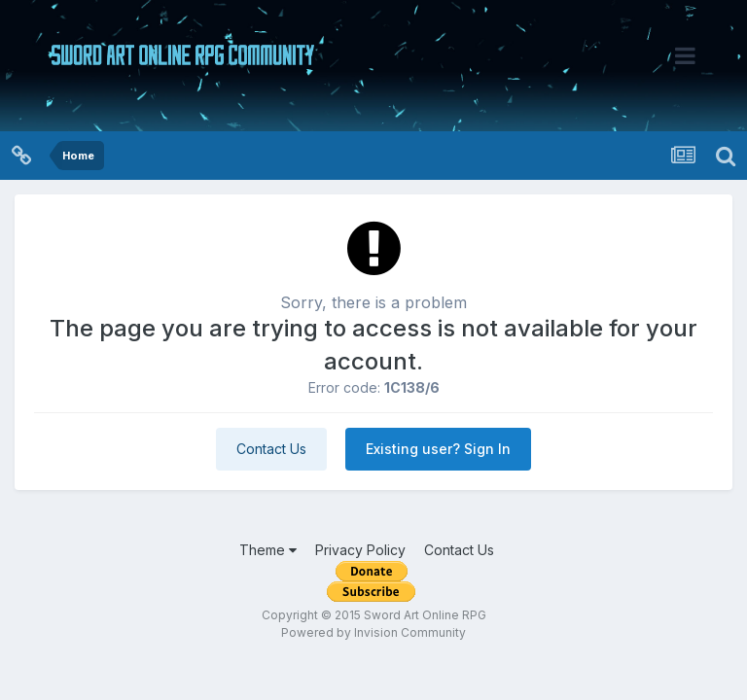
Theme (268, 550)
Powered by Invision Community (373, 632)
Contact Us (271, 449)
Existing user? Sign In (438, 449)
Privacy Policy (360, 550)
